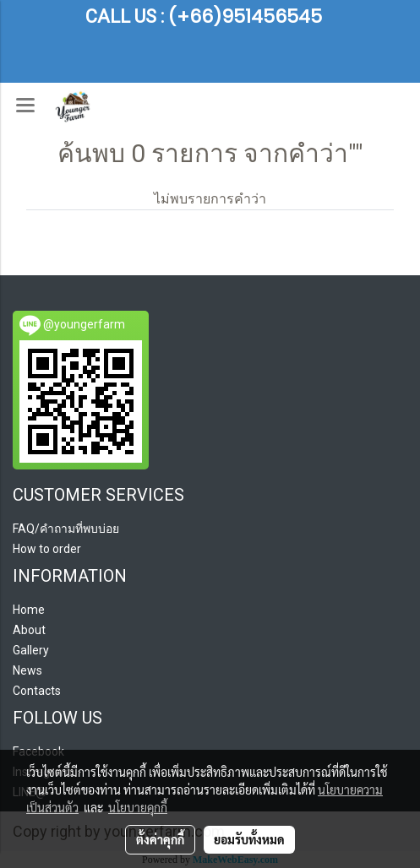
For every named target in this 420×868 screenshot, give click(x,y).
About (29, 630)
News (27, 670)
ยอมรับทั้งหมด (249, 839)
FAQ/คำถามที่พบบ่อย (66, 529)
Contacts (37, 691)
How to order (47, 549)
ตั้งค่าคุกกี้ (160, 839)
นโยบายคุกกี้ (138, 807)
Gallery (31, 650)
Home (29, 610)
